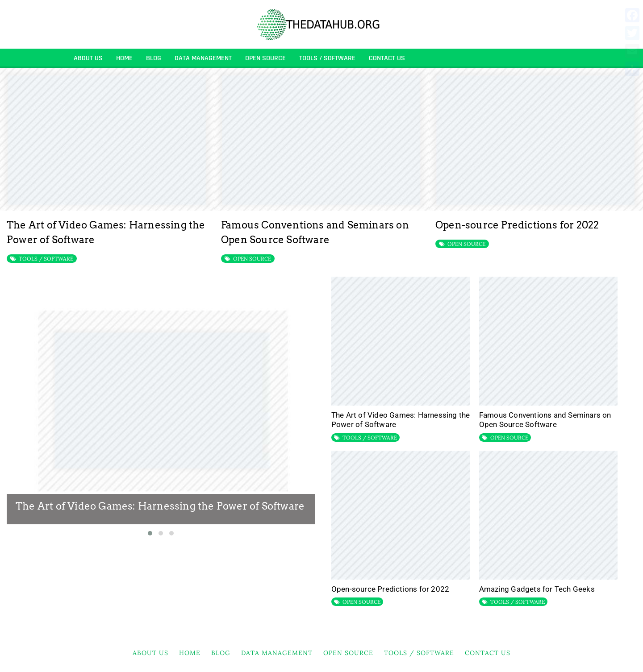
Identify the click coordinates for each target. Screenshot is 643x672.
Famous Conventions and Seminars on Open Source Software (545, 420)
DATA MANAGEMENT (203, 58)
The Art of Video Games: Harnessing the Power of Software (160, 506)
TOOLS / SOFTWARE (327, 58)
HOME (124, 58)
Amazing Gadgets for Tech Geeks (537, 589)
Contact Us (387, 58)
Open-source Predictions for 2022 (517, 225)
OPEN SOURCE (265, 58)
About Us (88, 58)
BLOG (154, 58)
